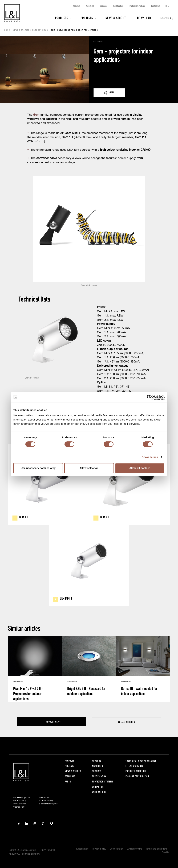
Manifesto (90, 6)
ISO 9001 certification (137, 776)
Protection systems (137, 6)
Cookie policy (117, 849)
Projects (87, 18)
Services (104, 6)
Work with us (99, 792)
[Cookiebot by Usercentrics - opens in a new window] (149, 397)
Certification (118, 6)
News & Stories (116, 18)
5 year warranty (134, 766)
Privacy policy (99, 849)
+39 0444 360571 (48, 801)
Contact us (156, 6)
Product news (40, 30)
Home (7, 30)
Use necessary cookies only (38, 468)
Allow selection (89, 468)
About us (76, 6)
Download (144, 18)
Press (68, 782)
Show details (150, 457)
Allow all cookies (140, 468)
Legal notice (82, 849)
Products (62, 18)
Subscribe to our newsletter (141, 761)
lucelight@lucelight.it (49, 804)
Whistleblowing (135, 849)
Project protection (136, 771)
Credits (165, 852)
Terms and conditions (157, 849)
